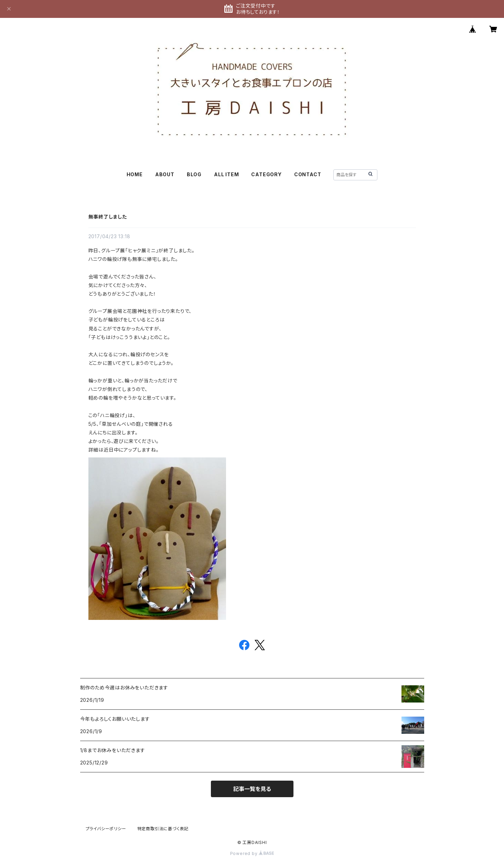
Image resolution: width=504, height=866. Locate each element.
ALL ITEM (226, 174)
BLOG (194, 174)
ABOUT (165, 174)
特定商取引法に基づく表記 (163, 829)
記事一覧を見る (252, 789)
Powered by (252, 853)
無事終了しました (108, 217)
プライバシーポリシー (106, 829)
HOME (135, 174)
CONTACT (308, 174)
